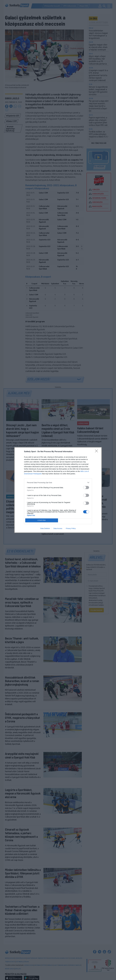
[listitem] (58, 483)
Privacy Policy (71, 528)
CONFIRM (42, 520)
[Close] (97, 452)
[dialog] (58, 490)
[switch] (86, 488)
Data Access (58, 528)
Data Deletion (45, 528)
